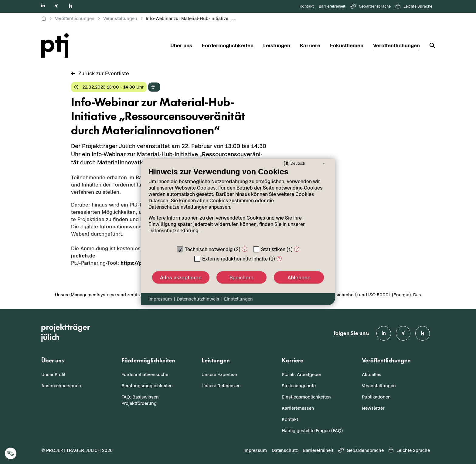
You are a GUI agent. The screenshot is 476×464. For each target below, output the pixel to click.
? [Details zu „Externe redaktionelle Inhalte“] (279, 259)
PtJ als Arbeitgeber (301, 374)
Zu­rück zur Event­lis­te (100, 73)
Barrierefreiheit (332, 6)
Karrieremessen (298, 408)
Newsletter (373, 408)
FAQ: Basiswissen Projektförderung (140, 400)
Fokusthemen (347, 45)
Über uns (181, 45)
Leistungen (277, 45)
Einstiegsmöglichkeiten (306, 397)
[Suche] (430, 46)
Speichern (241, 277)
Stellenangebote (299, 386)
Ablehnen (299, 277)
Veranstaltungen (379, 386)
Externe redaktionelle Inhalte (235, 259)
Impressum (255, 450)
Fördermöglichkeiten (228, 45)
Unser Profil (53, 374)
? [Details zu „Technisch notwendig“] (245, 249)
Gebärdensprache (371, 7)
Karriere (310, 45)
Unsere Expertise (219, 374)
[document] (238, 205)
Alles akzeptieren (181, 277)
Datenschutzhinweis (198, 299)
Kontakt (307, 6)
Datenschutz (285, 450)
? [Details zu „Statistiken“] (297, 249)
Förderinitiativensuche (145, 374)
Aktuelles (372, 374)
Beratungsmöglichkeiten (147, 386)
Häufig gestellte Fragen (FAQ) (312, 430)
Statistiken (273, 249)
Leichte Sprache (414, 7)
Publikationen (376, 397)
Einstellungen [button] (238, 299)
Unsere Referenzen (221, 386)
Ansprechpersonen (61, 386)
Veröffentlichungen (396, 45)
